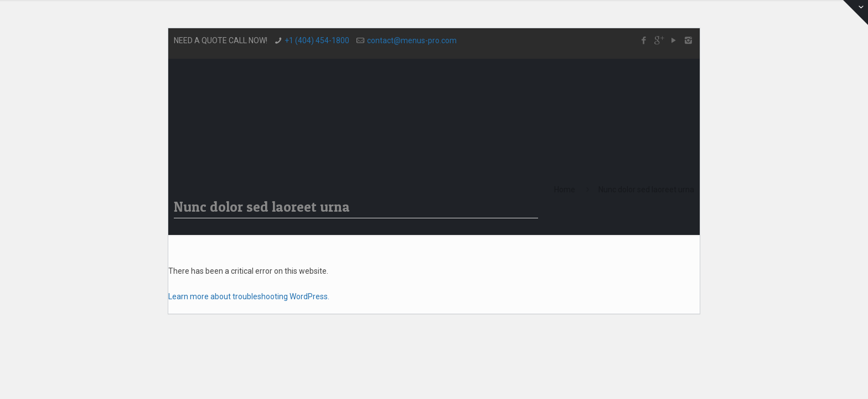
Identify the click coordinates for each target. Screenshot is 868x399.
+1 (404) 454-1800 (317, 40)
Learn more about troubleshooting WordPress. (249, 296)
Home (565, 190)
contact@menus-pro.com (412, 40)
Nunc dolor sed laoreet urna (646, 190)
